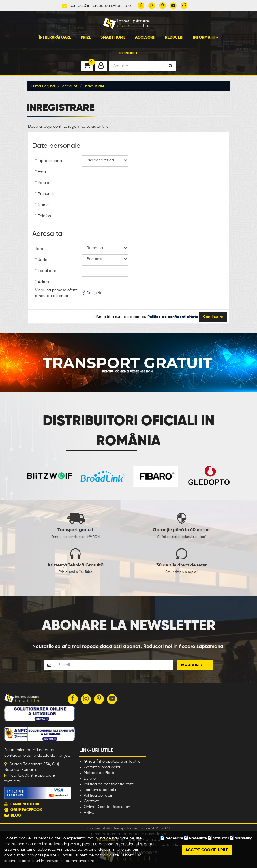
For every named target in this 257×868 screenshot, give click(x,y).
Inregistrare (94, 86)
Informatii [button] (206, 37)
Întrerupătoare (55, 37)
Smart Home (113, 37)
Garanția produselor (102, 767)
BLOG (16, 816)
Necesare (172, 838)
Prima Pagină (43, 86)
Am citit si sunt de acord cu (145, 317)
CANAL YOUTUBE (25, 804)
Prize (86, 37)
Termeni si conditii (100, 790)
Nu (98, 293)
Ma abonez (195, 665)
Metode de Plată (99, 773)
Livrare (90, 779)
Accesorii (145, 37)
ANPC (89, 813)
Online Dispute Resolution (107, 807)
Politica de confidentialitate (109, 784)
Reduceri (174, 37)
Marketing (241, 838)
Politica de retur (98, 796)
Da (87, 293)
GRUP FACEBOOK (26, 810)
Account (70, 86)
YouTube (86, 572)
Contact (128, 53)
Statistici (218, 838)
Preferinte (196, 838)
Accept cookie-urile (207, 850)
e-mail (70, 572)
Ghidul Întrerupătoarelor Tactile (112, 762)
